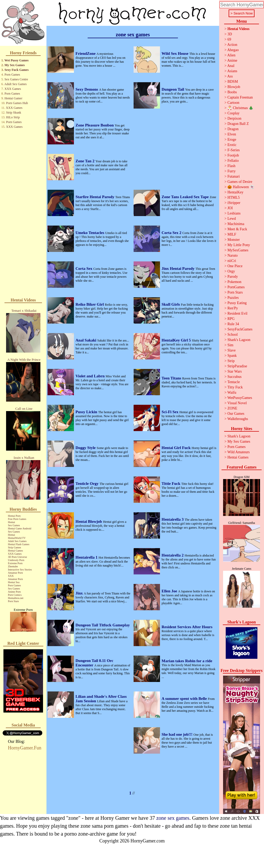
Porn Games (12, 75)
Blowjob (234, 87)
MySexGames (238, 250)
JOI (230, 208)
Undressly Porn (16, 560)
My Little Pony (239, 245)
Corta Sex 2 (172, 233)
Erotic (232, 145)
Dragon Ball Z (238, 124)
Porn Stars (13, 601)
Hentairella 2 (173, 555)
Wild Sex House (175, 53)
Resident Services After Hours (187, 627)
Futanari (234, 176)
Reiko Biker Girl (90, 304)
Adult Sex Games (15, 84)
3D (230, 34)
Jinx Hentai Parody (178, 269)
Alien (231, 55)
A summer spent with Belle (185, 699)
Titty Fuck (235, 387)
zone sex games (173, 818)
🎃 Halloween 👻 (241, 187)
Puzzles (233, 298)
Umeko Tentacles (90, 233)
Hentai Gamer (13, 98)
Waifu (232, 392)
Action (232, 45)
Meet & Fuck (237, 229)
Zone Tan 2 (85, 161)
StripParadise (237, 366)
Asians (232, 71)
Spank (232, 356)
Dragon (233, 129)
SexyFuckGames (240, 329)
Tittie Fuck (171, 484)
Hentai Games (15, 551)
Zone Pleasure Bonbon (95, 125)
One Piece (235, 266)
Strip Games (15, 547)
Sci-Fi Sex (171, 412)
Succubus (234, 377)
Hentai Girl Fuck (177, 448)
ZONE (232, 408)
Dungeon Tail (173, 89)
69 (229, 39)
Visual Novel (237, 403)
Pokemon (234, 282)
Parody (233, 277)
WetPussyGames (240, 398)
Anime (232, 60)
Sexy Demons (87, 89)
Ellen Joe (170, 591)
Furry (231, 171)
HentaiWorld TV (17, 538)
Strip (231, 361)
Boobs (232, 92)
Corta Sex (84, 269)
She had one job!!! (178, 734)
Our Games (236, 414)
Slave (231, 350)
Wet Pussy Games (16, 60)
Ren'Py (233, 308)
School (232, 335)
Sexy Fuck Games (16, 70)
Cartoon (233, 103)
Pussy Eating (237, 303)
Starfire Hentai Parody (95, 197)
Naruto (232, 255)
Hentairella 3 (173, 519)
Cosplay (233, 113)
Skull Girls (171, 304)
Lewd (232, 219)
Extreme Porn (15, 563)
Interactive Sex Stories (20, 570)
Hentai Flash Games (19, 544)
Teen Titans (172, 378)
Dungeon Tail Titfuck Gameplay (103, 625)
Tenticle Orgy (88, 484)
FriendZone (86, 53)
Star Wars (234, 371)
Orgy (231, 271)
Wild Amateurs (239, 452)
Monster (234, 240)
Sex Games (14, 525)
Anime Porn (14, 592)
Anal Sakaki (86, 340)
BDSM (233, 82)
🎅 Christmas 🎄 (240, 108)
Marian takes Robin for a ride (187, 661)
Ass (230, 76)
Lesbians (234, 213)
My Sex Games (15, 65)
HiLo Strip (13, 117)
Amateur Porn (15, 573)
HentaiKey (235, 192)
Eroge (232, 140)
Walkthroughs (238, 419)
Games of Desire (240, 182)
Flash (231, 166)
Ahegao (233, 50)
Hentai (11, 522)
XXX (11, 576)
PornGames (236, 287)
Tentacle (234, 382)
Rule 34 (233, 324)
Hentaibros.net (16, 598)
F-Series (234, 150)
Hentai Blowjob (89, 521)
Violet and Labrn (91, 376)
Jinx (80, 593)
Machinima (236, 224)
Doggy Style (86, 448)
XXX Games (13, 89)
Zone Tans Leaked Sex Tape (186, 197)
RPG (231, 319)
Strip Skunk (14, 113)
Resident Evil (237, 313)
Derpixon (234, 118)
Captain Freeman (240, 97)
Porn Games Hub (17, 103)
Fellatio (233, 161)
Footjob (233, 155)
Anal (231, 66)
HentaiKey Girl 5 (177, 340)
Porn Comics (15, 595)
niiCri (232, 261)
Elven (232, 134)
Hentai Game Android (20, 528)
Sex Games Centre (16, 79)
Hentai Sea (14, 582)
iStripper (234, 203)
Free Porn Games (17, 519)
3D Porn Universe (17, 557)
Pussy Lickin (87, 412)
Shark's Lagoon (239, 340)
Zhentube (13, 566)
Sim (230, 345)
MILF (232, 234)
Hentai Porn (14, 516)
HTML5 (234, 198)
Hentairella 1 (87, 557)
